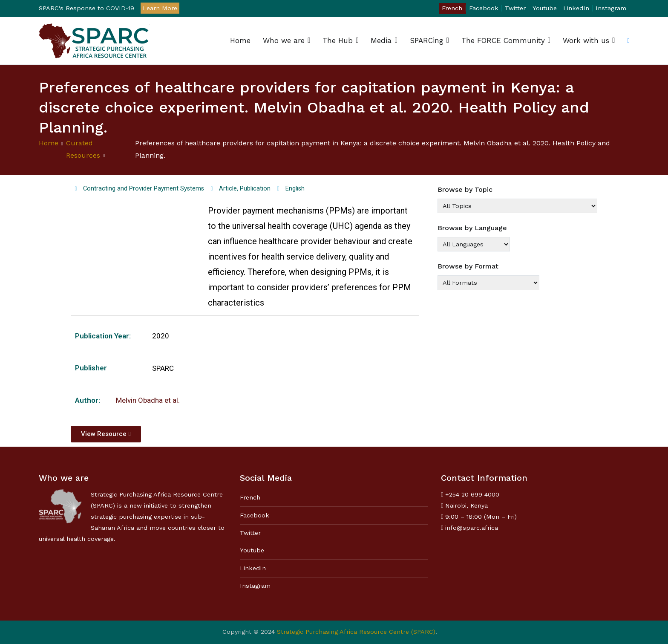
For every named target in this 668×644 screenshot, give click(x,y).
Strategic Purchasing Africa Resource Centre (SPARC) (356, 632)
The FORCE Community (503, 40)
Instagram (611, 8)
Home (240, 40)
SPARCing (427, 40)
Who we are (284, 40)
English (295, 189)
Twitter (515, 8)
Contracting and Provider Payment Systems (144, 189)
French (452, 8)
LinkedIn (576, 8)
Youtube (545, 8)
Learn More (160, 8)
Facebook (484, 8)
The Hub (338, 40)
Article (228, 189)
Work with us (586, 40)
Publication (255, 189)
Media (381, 40)
